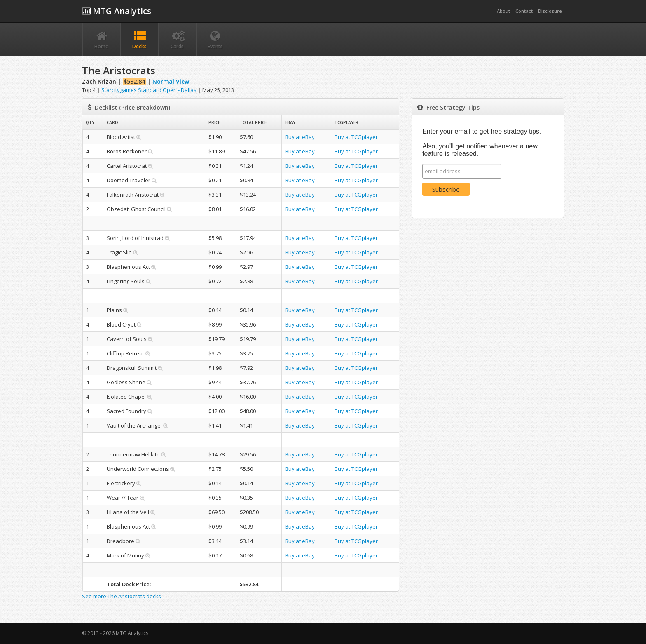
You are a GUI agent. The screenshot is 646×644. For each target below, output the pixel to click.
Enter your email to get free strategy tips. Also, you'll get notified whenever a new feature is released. (482, 142)
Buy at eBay (300, 137)
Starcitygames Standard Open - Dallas (149, 90)
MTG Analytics (117, 11)
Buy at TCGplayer (356, 137)
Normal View (171, 81)
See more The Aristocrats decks (122, 596)
